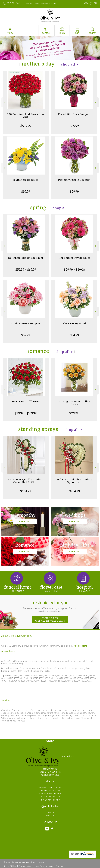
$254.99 (74, 491)
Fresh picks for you (50, 607)
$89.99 (74, 126)
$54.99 (74, 335)
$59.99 (74, 191)
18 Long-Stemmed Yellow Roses (74, 403)
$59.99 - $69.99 (26, 269)
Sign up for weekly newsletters (50, 619)
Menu (10, 33)
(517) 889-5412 (14, 3)
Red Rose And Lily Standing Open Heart (74, 481)
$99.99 (26, 191)
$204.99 (26, 491)
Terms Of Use (10, 866)
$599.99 (26, 126)
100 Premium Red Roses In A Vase (26, 115)
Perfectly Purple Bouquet (74, 180)
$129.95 (74, 413)
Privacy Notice (25, 866)
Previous (4, 102)
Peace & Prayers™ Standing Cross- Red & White (26, 481)
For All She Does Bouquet (74, 114)
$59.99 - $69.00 (74, 269)
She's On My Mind (74, 323)
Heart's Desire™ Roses (26, 402)
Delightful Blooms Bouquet (26, 258)
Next (96, 102)
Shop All (68, 64)
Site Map (60, 866)
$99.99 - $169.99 (26, 413)
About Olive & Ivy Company (17, 636)
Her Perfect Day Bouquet (74, 258)
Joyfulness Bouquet (26, 180)
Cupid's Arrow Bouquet (26, 323)
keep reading (81, 646)
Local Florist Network (44, 866)
